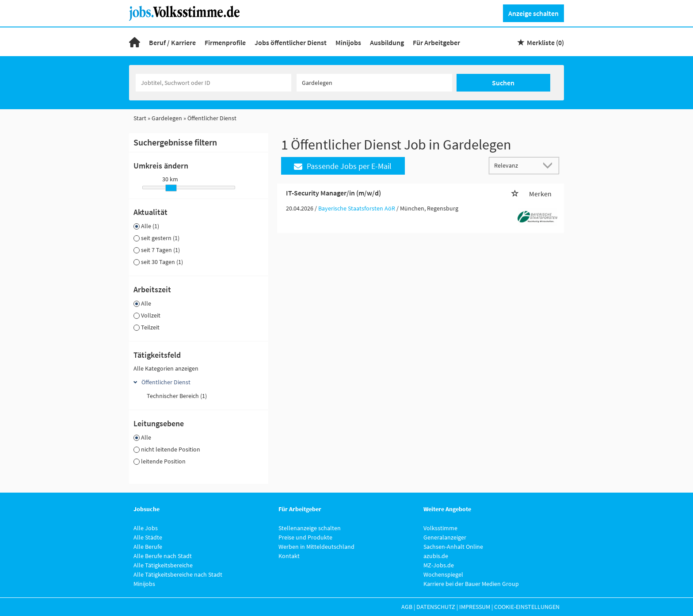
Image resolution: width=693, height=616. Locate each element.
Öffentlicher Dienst (166, 382)
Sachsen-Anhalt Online (453, 547)
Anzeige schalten (533, 13)
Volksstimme (440, 528)
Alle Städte (148, 537)
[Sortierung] (515, 165)
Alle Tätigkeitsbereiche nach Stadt (178, 574)
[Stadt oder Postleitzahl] (374, 83)
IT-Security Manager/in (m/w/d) (333, 193)
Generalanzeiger (445, 537)
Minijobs (348, 42)
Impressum (475, 607)
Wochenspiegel (443, 574)
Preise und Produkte (305, 537)
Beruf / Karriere (172, 42)
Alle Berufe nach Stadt (163, 556)
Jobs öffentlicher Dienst (291, 42)
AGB (407, 607)
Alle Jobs (146, 528)
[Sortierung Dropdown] (550, 165)
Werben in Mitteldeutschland (316, 547)
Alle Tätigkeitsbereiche (163, 565)
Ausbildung (387, 42)
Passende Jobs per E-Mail (343, 166)
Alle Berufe (148, 547)
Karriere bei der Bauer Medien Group (471, 584)
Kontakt (289, 556)
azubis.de (436, 556)
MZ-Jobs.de (439, 565)
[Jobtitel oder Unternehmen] (213, 83)
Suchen (503, 83)
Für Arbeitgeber (436, 42)
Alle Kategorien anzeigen (166, 368)
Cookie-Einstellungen (527, 607)
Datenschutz (436, 607)
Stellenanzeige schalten (310, 528)
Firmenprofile (225, 42)
